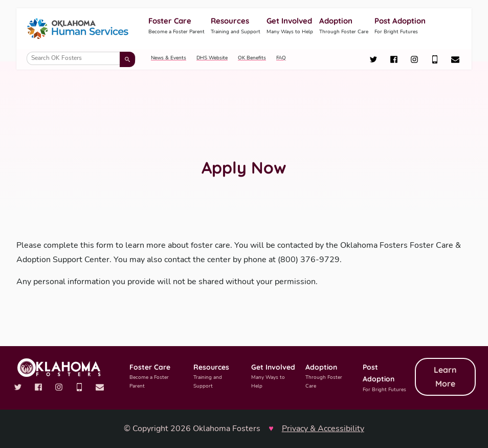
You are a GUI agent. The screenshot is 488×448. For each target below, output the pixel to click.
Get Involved (290, 26)
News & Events (169, 58)
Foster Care (176, 26)
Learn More (445, 377)
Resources (236, 26)
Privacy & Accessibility (323, 429)
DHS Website (212, 58)
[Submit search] (127, 59)
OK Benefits (252, 58)
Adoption (344, 26)
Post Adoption (400, 26)
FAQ (281, 58)
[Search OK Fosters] (81, 58)
